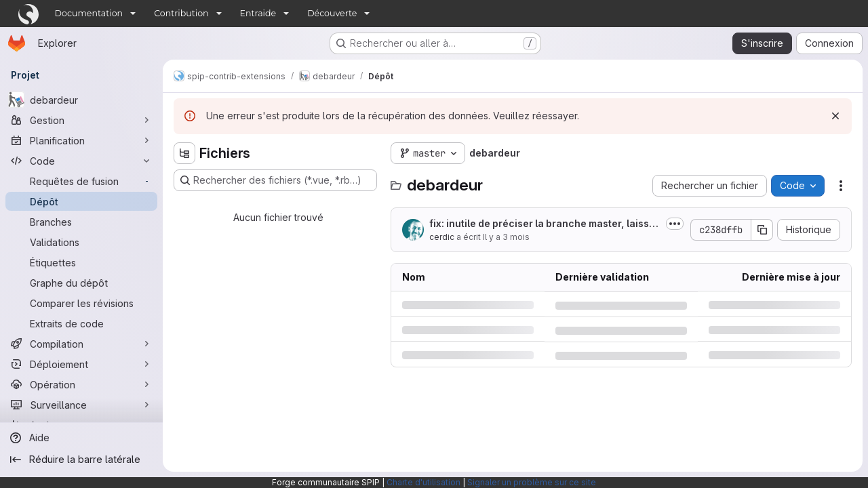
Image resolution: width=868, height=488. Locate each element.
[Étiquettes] (81, 262)
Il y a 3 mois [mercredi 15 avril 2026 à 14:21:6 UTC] (506, 237)
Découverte (332, 13)
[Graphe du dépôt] (81, 283)
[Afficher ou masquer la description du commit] (675, 224)
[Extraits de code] (81, 323)
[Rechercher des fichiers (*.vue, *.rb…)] (275, 180)
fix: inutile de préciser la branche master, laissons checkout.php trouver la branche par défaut (542, 224)
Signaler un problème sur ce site (532, 482)
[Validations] (81, 242)
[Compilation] (81, 344)
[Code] (81, 161)
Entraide (258, 13)
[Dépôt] (81, 201)
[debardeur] (81, 100)
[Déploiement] (81, 364)
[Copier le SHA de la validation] (762, 230)
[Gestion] (81, 120)
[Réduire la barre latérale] (81, 460)
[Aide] (81, 438)
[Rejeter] (835, 116)
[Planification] (81, 140)
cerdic (442, 237)
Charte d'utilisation (423, 482)
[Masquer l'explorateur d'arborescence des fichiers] (184, 153)
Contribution (181, 13)
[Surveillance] (81, 405)
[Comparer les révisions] (81, 303)
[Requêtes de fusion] (81, 181)
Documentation (89, 13)
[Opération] (81, 384)
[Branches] (81, 222)
